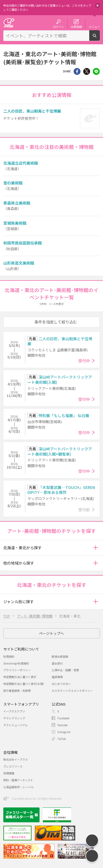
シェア (77, 71)
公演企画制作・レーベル (18, 787)
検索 (100, 39)
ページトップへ (51, 633)
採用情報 (9, 773)
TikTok (62, 739)
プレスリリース (13, 766)
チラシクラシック (14, 718)
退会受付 (57, 663)
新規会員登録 (60, 656)
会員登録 (76, 26)
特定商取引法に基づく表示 (20, 677)
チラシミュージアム (16, 725)
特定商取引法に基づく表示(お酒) (24, 684)
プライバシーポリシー (17, 670)
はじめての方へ (61, 684)
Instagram (64, 732)
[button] (95, 548)
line (96, 71)
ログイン (59, 26)
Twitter (87, 71)
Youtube (62, 725)
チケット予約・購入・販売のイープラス (9, 23)
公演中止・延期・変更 (65, 670)
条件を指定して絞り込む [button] (56, 322)
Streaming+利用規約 (16, 663)
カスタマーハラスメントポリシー (72, 691)
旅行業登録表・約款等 (17, 691)
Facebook (63, 718)
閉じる (98, 6)
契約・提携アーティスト (18, 780)
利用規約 (9, 656)
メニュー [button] (94, 26)
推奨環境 (57, 677)
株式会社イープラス (16, 759)
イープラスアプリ (14, 711)
